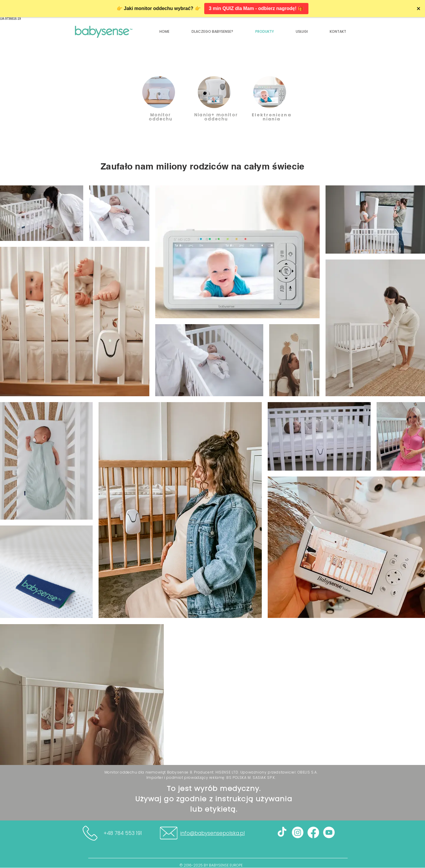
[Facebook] (313, 832)
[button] (338, 32)
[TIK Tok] (282, 832)
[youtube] (329, 832)
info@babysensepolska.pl (212, 833)
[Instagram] (298, 832)
